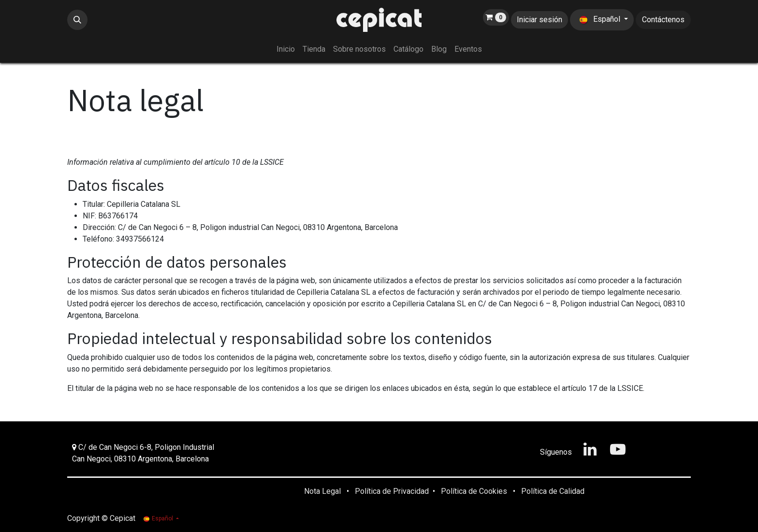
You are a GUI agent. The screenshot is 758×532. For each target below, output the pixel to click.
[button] (77, 20)
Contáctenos (663, 20)
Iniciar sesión (539, 20)
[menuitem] (286, 49)
